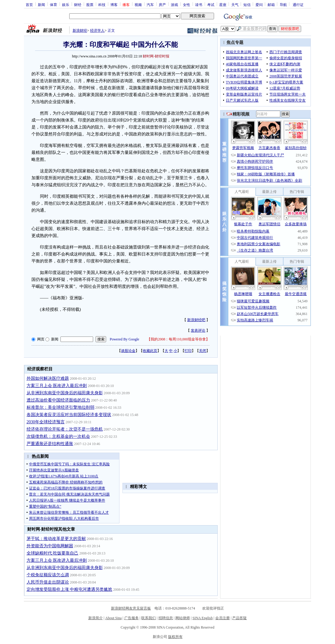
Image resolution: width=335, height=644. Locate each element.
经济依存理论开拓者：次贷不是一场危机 (65, 429)
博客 (114, 5)
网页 (41, 339)
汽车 (150, 5)
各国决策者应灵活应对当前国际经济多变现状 (69, 415)
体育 (54, 5)
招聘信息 (166, 618)
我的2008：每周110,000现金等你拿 (178, 339)
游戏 (174, 5)
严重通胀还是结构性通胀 (50, 444)
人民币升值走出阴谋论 (48, 582)
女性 (187, 5)
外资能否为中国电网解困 (50, 546)
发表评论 (198, 330)
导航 (283, 5)
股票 (90, 5)
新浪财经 (80, 31)
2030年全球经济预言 (46, 422)
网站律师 (183, 618)
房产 (162, 5)
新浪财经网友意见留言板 (131, 608)
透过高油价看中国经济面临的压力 (58, 400)
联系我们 (148, 618)
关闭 (203, 351)
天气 (235, 5)
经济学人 (97, 31)
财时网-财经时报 (156, 56)
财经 (78, 5)
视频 (138, 5)
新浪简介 (96, 618)
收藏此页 (150, 351)
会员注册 (223, 618)
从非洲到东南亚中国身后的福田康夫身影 (65, 393)
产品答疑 (239, 618)
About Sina (113, 618)
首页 (29, 5)
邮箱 (271, 5)
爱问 (259, 5)
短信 (247, 5)
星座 (223, 5)
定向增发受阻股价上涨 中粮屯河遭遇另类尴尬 (70, 589)
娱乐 (66, 5)
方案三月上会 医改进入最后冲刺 (57, 386)
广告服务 (132, 618)
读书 (199, 5)
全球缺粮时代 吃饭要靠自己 (53, 553)
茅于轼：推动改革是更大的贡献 (56, 539)
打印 (188, 351)
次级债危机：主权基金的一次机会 (58, 436)
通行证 (298, 5)
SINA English (202, 618)
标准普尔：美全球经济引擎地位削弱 (60, 407)
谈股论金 (128, 351)
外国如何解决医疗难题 (48, 378)
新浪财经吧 (196, 320)
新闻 (41, 5)
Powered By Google (124, 339)
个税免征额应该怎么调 (48, 575)
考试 (211, 5)
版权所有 (175, 637)
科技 (102, 5)
